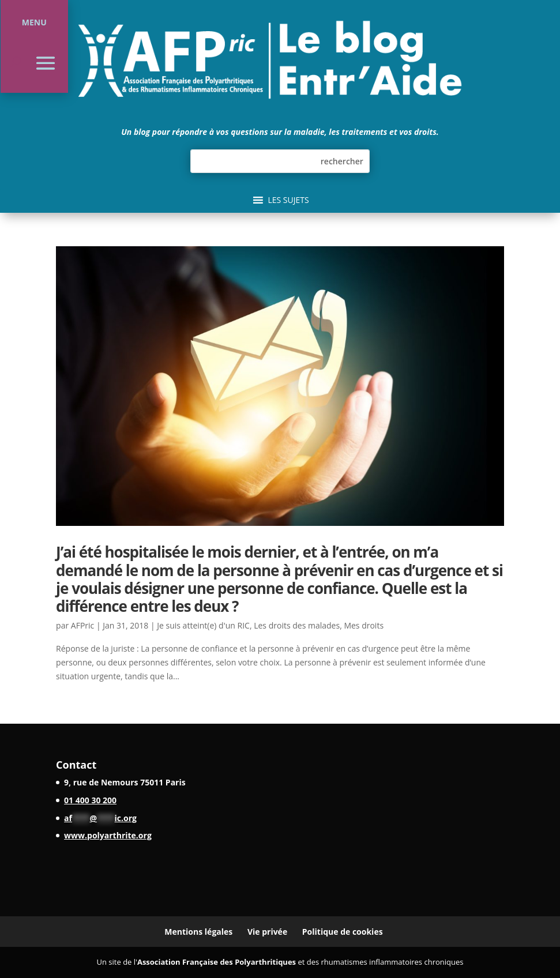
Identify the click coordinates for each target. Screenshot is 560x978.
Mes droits (364, 625)
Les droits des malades (297, 625)
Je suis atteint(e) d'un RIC (203, 625)
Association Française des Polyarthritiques (217, 962)
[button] (288, 200)
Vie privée (267, 932)
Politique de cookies (343, 932)
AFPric (82, 625)
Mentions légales (198, 932)
